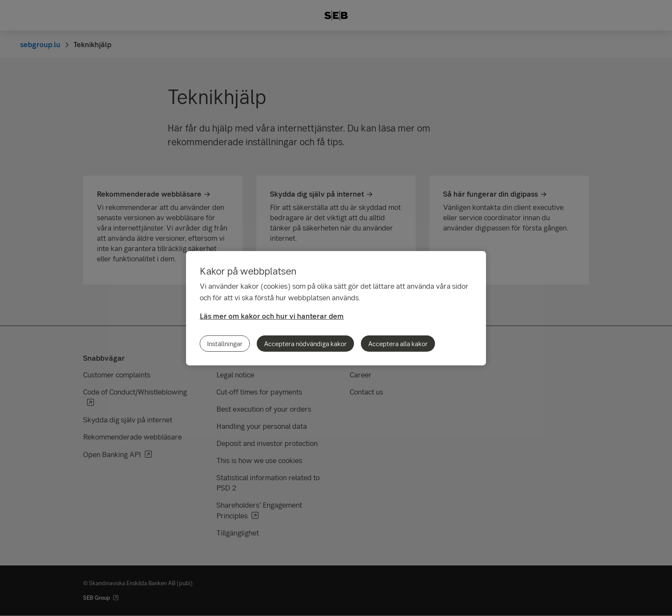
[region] (336, 308)
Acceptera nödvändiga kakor (305, 344)
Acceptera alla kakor (398, 344)
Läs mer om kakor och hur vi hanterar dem (272, 316)
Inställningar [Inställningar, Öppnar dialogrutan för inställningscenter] (225, 344)
